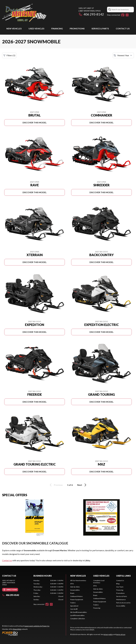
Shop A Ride (17, 629)
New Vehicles (14, 28)
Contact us (7, 560)
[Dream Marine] (24, 13)
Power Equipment (77, 600)
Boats (72, 593)
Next (82, 485)
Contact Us (123, 28)
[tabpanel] (48, 590)
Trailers (73, 603)
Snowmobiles (75, 590)
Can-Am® (74, 609)
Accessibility (121, 606)
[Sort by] (123, 55)
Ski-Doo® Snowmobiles (79, 612)
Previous (56, 485)
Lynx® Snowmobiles (77, 615)
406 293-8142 (91, 14)
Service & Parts (100, 28)
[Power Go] (26, 633)
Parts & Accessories (123, 603)
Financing (57, 28)
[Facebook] (123, 15)
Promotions (77, 28)
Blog (118, 584)
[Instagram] (127, 15)
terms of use (121, 634)
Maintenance (121, 600)
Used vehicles (36, 28)
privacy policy (108, 634)
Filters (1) (9, 55)
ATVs (72, 584)
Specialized (74, 606)
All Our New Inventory (78, 580)
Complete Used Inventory (99, 582)
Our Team (120, 587)
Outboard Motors (76, 596)
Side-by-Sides (75, 587)
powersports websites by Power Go (37, 626)
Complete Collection (78, 619)
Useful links (123, 576)
